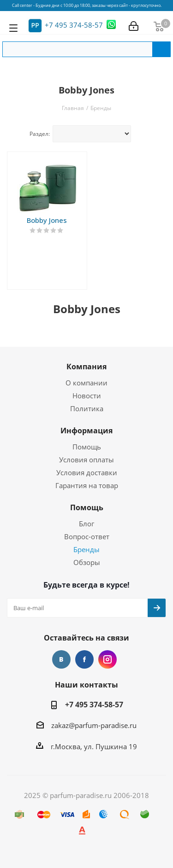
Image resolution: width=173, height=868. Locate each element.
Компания (86, 367)
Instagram (107, 659)
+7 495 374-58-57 (74, 25)
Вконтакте (61, 659)
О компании (86, 383)
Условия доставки (87, 472)
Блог (86, 524)
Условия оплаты (86, 460)
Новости (87, 396)
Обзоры (87, 562)
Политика (87, 408)
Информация (86, 431)
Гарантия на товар (87, 485)
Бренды (86, 549)
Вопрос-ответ (87, 536)
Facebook (84, 659)
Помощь (87, 447)
